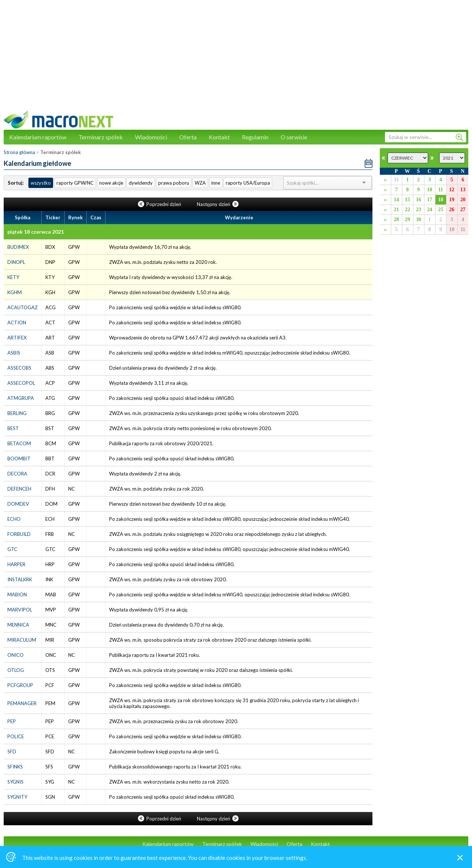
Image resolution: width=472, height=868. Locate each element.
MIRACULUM (22, 640)
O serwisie (294, 137)
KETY (13, 277)
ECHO (14, 519)
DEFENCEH (19, 489)
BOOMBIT (19, 459)
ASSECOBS (19, 368)
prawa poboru (174, 183)
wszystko (41, 183)
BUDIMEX (18, 247)
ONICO (15, 655)
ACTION (17, 323)
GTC (12, 549)
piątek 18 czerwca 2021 (36, 232)
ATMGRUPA (21, 398)
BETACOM (19, 443)
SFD (12, 752)
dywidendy (141, 183)
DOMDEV (18, 504)
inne (216, 183)
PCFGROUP (20, 685)
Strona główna (19, 152)
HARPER (16, 564)
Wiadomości (151, 137)
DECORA (17, 474)
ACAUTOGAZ (22, 307)
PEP (12, 721)
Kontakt (219, 137)
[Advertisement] (236, 59)
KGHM (15, 292)
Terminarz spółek (101, 137)
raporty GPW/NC (75, 183)
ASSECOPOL (21, 383)
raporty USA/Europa (248, 183)
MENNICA (18, 625)
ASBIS (14, 353)
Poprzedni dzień (160, 204)
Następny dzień (218, 204)
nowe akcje (111, 183)
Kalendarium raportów (38, 137)
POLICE (16, 736)
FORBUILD (19, 534)
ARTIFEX (17, 338)
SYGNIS (15, 782)
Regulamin (255, 137)
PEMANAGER (22, 703)
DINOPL (16, 262)
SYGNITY (17, 797)
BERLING (17, 413)
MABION (17, 595)
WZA (200, 183)
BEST (13, 428)
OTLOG (16, 670)
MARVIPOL (20, 610)
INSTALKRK (20, 579)
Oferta (188, 137)
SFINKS (15, 767)
